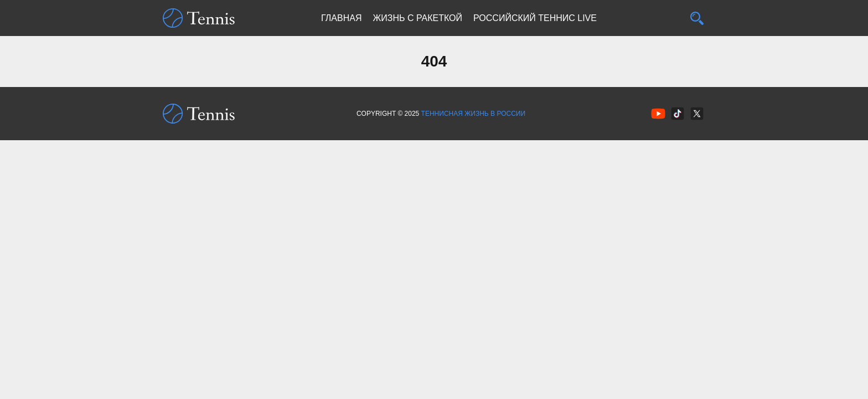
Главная (341, 18)
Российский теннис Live (535, 18)
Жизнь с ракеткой (417, 18)
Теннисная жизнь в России (473, 114)
